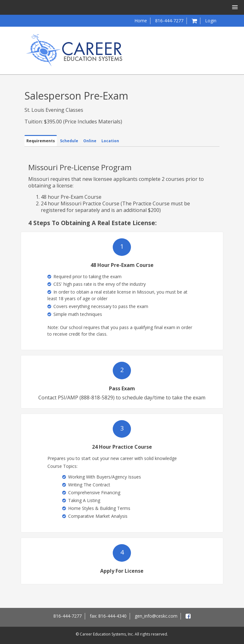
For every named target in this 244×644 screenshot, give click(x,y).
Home (141, 21)
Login (211, 21)
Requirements (41, 141)
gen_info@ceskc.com (156, 616)
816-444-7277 (169, 21)
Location (110, 141)
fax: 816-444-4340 (108, 616)
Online (90, 141)
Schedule (69, 141)
